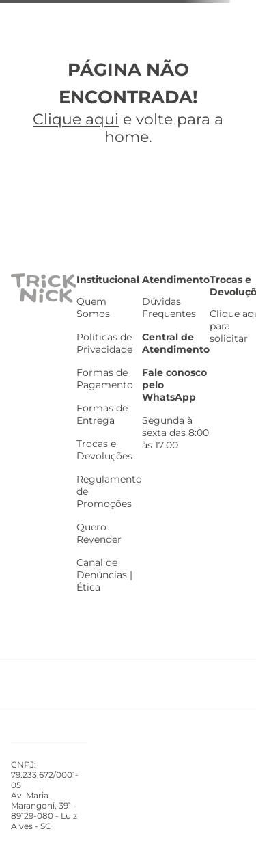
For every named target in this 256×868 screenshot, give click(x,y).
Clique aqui (76, 119)
